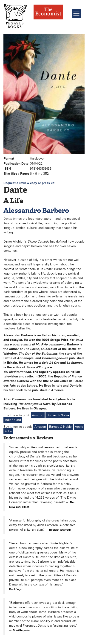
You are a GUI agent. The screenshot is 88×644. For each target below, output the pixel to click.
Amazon (38, 415)
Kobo (8, 431)
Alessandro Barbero (36, 210)
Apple (79, 427)
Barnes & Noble (58, 415)
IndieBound (13, 420)
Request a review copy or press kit (29, 183)
